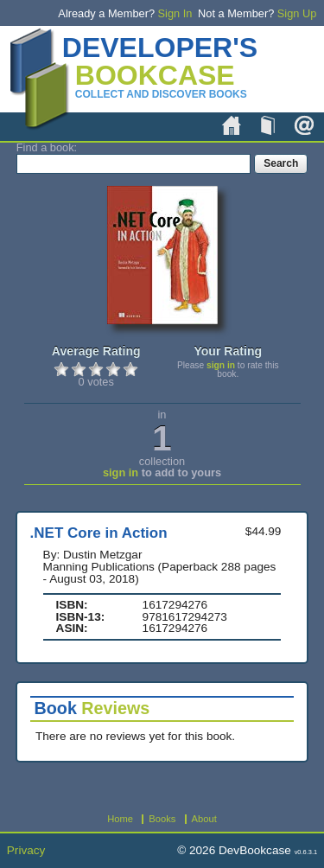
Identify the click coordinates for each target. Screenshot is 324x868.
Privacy (26, 850)
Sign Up (297, 13)
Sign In (175, 13)
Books (268, 125)
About (304, 125)
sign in (221, 365)
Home (232, 125)
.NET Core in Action (99, 533)
